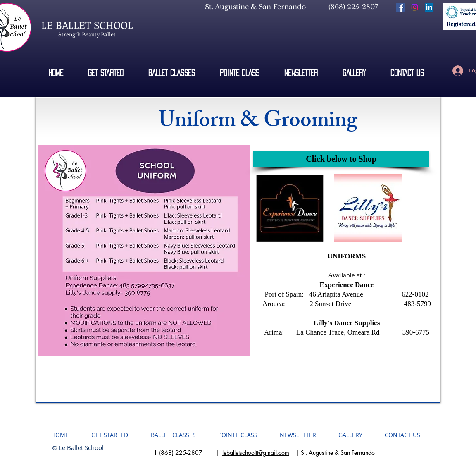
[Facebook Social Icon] (400, 7)
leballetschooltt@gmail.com (256, 453)
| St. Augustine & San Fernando (332, 453)
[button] (354, 73)
